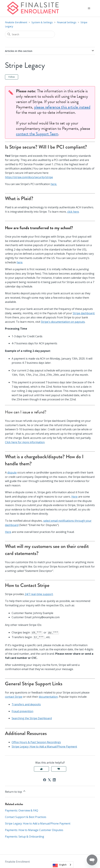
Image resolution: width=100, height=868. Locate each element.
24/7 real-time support (39, 594)
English (63, 865)
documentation (48, 696)
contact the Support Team (37, 134)
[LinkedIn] (54, 779)
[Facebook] (45, 779)
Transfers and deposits (26, 704)
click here (73, 212)
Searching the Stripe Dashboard (32, 718)
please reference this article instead (62, 107)
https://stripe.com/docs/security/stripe (29, 177)
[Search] (30, 34)
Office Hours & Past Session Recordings (36, 742)
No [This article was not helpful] (59, 768)
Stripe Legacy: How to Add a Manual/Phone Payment (44, 746)
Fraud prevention (22, 711)
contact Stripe (14, 696)
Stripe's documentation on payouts (63, 322)
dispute (12, 472)
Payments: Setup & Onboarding (25, 836)
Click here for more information (25, 442)
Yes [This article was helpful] (41, 768)
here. (54, 184)
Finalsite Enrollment (16, 22)
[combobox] (62, 865)
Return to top (15, 791)
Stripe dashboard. (84, 313)
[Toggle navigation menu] (89, 8)
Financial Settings (67, 22)
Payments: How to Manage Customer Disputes (34, 829)
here (20, 262)
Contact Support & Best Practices (26, 816)
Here (74, 497)
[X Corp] (49, 779)
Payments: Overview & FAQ (22, 810)
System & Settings (42, 22)
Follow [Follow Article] (12, 77)
